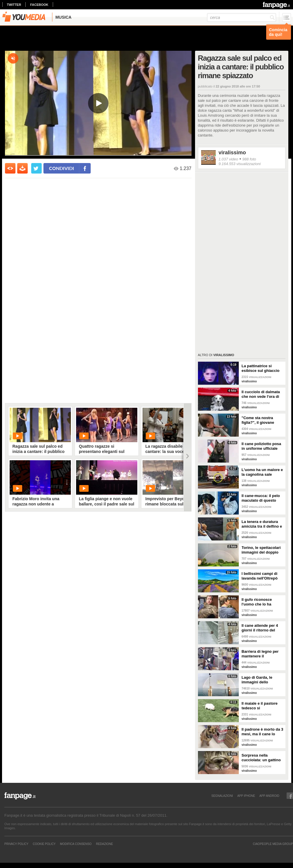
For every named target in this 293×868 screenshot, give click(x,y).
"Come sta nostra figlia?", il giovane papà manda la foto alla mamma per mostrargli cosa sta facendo (263, 420)
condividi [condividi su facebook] (62, 168)
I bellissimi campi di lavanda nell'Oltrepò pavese (260, 576)
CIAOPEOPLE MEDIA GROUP (273, 844)
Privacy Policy (16, 844)
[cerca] (242, 17)
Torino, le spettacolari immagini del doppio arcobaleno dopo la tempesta (261, 550)
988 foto (249, 159)
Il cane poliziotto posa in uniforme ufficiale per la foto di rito (262, 446)
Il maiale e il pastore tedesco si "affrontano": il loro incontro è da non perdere (260, 706)
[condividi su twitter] (36, 168)
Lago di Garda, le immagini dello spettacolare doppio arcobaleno (260, 680)
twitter (14, 5)
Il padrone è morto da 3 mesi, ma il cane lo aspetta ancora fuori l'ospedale (263, 732)
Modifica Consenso (76, 844)
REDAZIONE (104, 844)
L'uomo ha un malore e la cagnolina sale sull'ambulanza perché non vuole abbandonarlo (262, 472)
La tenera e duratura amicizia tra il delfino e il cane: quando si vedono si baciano (262, 524)
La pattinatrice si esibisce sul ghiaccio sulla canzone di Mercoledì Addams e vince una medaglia (261, 368)
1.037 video (228, 159)
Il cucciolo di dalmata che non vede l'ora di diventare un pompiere (262, 394)
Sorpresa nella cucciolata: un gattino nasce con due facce (261, 758)
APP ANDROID (269, 796)
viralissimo (232, 153)
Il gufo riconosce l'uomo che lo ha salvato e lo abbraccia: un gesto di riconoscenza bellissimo (262, 602)
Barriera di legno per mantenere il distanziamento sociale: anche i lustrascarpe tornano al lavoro (263, 654)
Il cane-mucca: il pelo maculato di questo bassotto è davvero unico (261, 498)
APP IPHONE (246, 796)
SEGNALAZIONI (222, 796)
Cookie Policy (44, 844)
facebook (39, 5)
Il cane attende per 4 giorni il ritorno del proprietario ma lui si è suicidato (262, 628)
